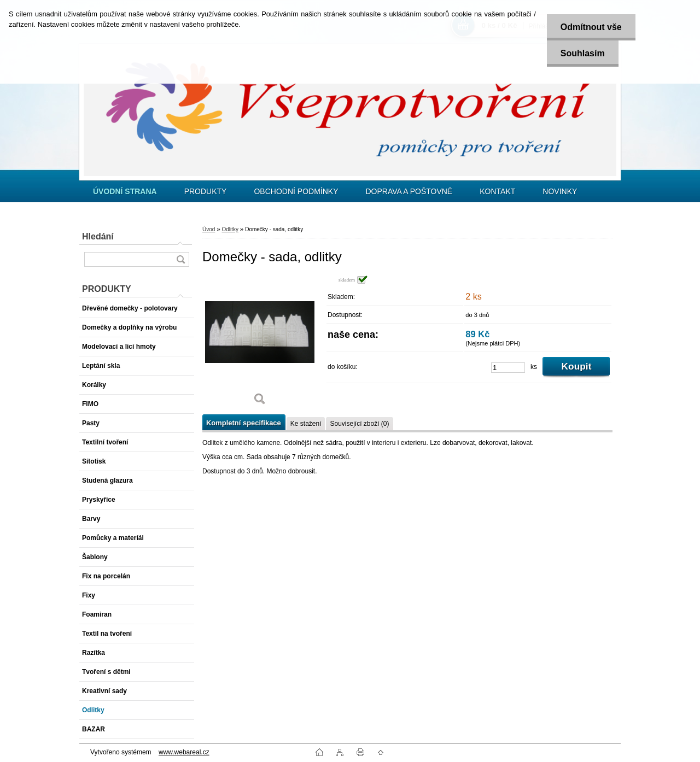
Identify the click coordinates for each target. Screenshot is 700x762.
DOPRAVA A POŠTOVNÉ (409, 191)
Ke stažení (306, 424)
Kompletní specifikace (244, 423)
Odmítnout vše (591, 27)
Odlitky (230, 229)
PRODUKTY (206, 191)
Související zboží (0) (359, 424)
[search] (180, 259)
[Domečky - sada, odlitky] (260, 344)
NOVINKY (560, 191)
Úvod (209, 229)
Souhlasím (583, 53)
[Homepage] (125, 191)
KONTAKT (497, 191)
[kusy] (508, 368)
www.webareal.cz (184, 752)
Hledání (98, 236)
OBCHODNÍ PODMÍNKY (296, 191)
